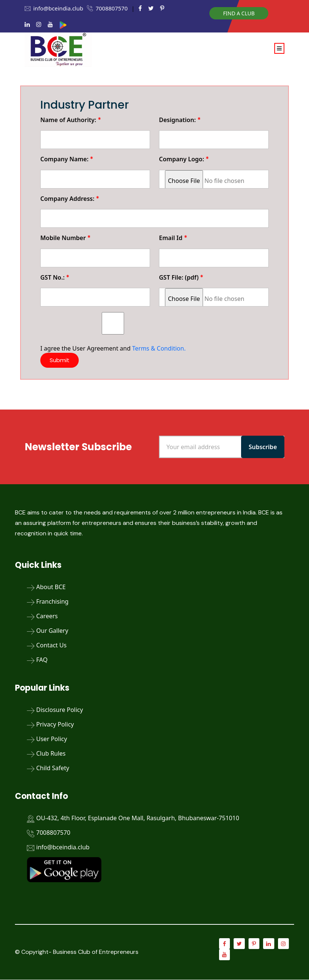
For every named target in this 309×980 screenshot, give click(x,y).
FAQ (42, 660)
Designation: (180, 120)
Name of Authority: (71, 120)
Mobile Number (65, 238)
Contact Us (51, 645)
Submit (60, 360)
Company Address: (70, 199)
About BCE (51, 587)
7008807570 (112, 8)
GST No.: (55, 277)
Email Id (173, 238)
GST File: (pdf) (181, 277)
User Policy (52, 739)
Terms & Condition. (159, 348)
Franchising (52, 601)
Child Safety (53, 768)
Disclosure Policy (60, 710)
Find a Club (239, 13)
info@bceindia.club (58, 8)
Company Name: (67, 159)
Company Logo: (184, 159)
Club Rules (51, 753)
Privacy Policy (55, 724)
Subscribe (263, 447)
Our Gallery (52, 631)
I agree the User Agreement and (113, 332)
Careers (47, 616)
